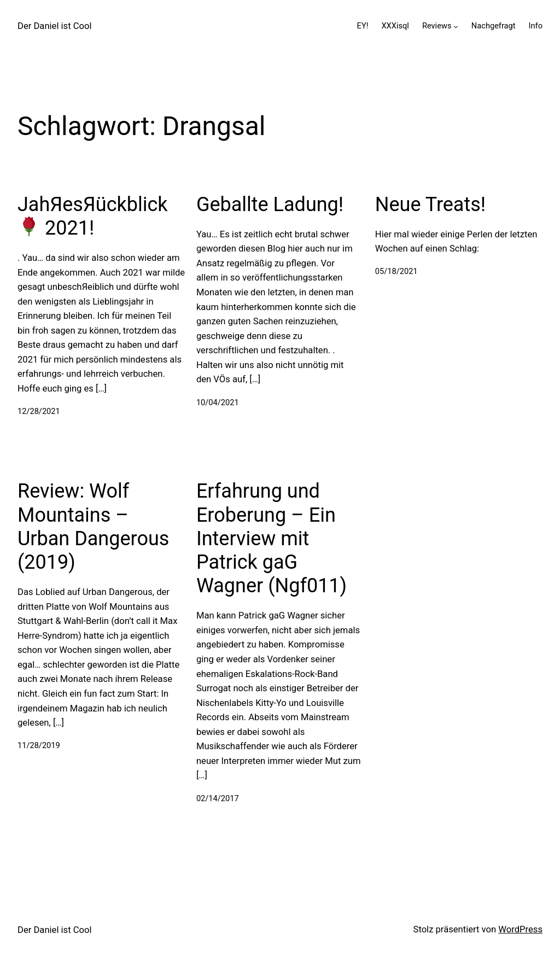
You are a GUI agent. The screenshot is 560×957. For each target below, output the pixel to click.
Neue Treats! (430, 205)
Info (536, 26)
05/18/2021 (396, 271)
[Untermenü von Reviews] (456, 26)
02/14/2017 (218, 798)
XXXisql (395, 26)
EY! (363, 26)
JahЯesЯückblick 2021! (93, 216)
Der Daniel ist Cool (55, 26)
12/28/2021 (39, 411)
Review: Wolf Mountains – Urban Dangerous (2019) (93, 527)
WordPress (520, 929)
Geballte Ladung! (270, 205)
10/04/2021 (218, 402)
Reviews (437, 26)
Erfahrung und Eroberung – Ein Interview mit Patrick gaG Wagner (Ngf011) (272, 538)
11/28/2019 (39, 745)
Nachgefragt (494, 26)
